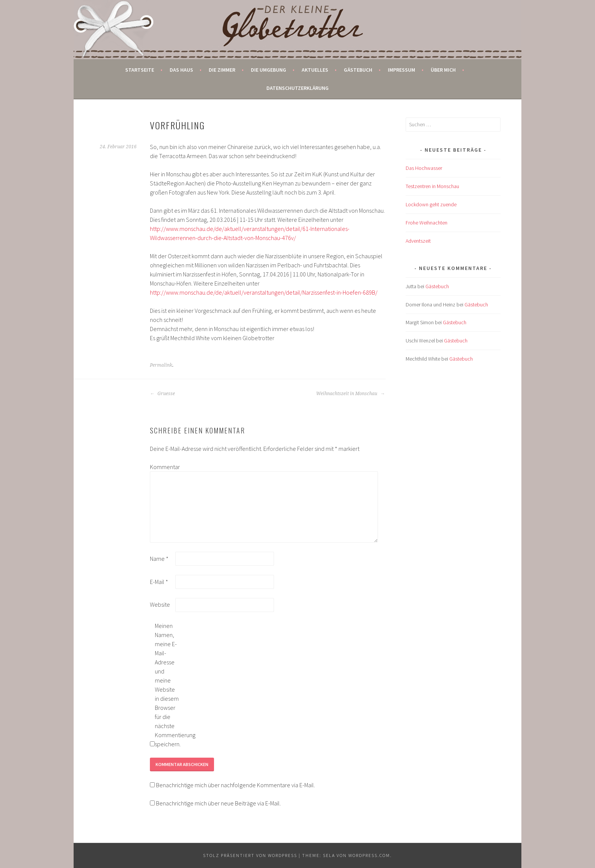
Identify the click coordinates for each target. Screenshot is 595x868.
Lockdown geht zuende (431, 204)
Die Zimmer (222, 70)
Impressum (401, 70)
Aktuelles (315, 70)
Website (160, 604)
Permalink (161, 365)
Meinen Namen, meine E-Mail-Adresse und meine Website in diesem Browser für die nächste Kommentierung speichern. (167, 685)
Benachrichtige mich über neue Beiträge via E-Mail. (218, 803)
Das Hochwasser (424, 168)
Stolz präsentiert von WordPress (250, 855)
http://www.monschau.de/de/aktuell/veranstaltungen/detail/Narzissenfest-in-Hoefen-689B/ (264, 292)
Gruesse (162, 394)
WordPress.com (369, 855)
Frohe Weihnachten (427, 223)
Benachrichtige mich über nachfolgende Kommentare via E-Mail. (235, 785)
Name (159, 559)
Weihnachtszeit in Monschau (350, 394)
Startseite (140, 70)
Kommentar (162, 467)
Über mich (443, 70)
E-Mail (159, 582)
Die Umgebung (268, 70)
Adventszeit (418, 241)
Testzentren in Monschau (432, 186)
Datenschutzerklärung (297, 88)
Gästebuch (358, 70)
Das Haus (181, 70)
